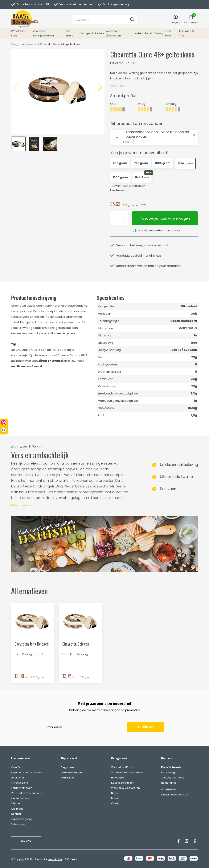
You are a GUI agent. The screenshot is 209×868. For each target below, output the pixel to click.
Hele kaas (142, 177)
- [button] (114, 218)
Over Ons (17, 767)
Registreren (68, 767)
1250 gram (185, 163)
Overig (158, 33)
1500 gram (120, 177)
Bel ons (26, 841)
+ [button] (124, 218)
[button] (100, 87)
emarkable (55, 859)
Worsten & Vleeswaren (113, 33)
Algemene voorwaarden (27, 772)
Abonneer (146, 727)
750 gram (141, 163)
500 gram (120, 163)
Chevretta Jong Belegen (32, 644)
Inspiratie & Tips (187, 33)
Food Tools (168, 33)
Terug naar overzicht (24, 44)
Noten (139, 33)
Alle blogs (17, 809)
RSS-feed (71, 859)
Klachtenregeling (22, 819)
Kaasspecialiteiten (92, 33)
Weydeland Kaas (19, 33)
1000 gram (163, 163)
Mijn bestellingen (71, 772)
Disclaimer (18, 778)
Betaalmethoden (22, 788)
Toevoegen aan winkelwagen (165, 218)
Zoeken (132, 19)
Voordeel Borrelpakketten (43, 33)
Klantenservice (20, 798)
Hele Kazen (69, 33)
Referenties (18, 824)
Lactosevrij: (119, 190)
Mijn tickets (68, 778)
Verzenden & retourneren (27, 793)
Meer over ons (22, 505)
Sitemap (16, 803)
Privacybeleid (20, 783)
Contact (16, 814)
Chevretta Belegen (76, 644)
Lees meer (118, 85)
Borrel (148, 33)
